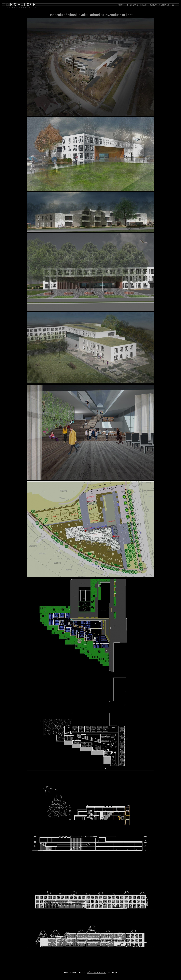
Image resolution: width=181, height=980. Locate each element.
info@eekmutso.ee (97, 973)
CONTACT (164, 5)
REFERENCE (132, 5)
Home (121, 5)
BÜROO (153, 5)
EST (174, 5)
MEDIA (144, 5)
